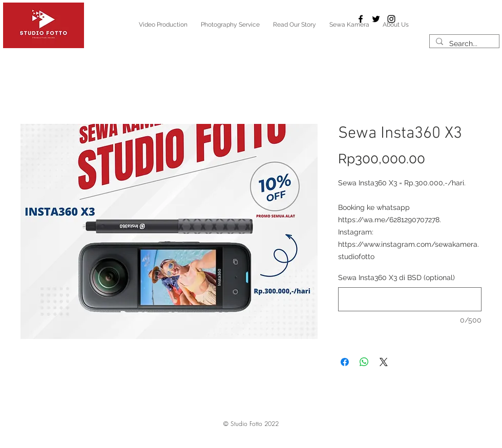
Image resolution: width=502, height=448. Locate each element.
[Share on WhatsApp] (364, 362)
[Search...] (463, 44)
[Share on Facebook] (345, 362)
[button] (251, 424)
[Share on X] (384, 362)
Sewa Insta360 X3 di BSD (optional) (396, 278)
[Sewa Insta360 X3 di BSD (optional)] (410, 299)
